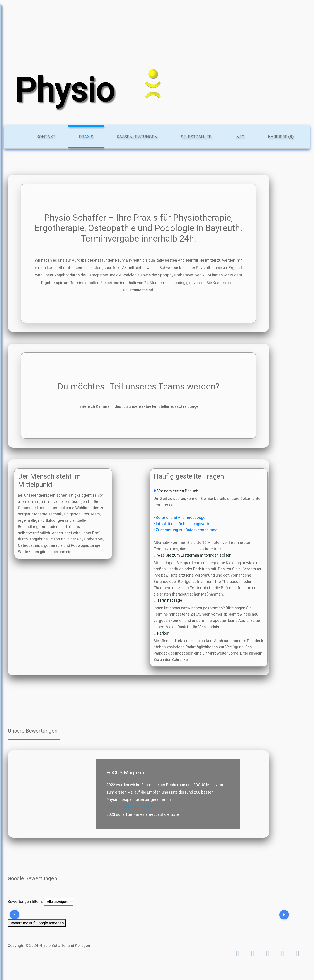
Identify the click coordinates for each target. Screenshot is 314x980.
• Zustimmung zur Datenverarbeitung (185, 530)
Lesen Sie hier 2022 (129, 807)
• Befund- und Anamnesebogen (181, 517)
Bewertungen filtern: (25, 901)
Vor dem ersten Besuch (178, 491)
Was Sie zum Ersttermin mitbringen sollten (194, 555)
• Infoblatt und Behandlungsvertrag (183, 524)
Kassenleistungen (137, 137)
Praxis (91, 136)
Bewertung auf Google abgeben (37, 923)
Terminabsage (170, 600)
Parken (163, 633)
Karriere (281, 137)
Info (240, 137)
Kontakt (46, 137)
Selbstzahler (196, 137)
